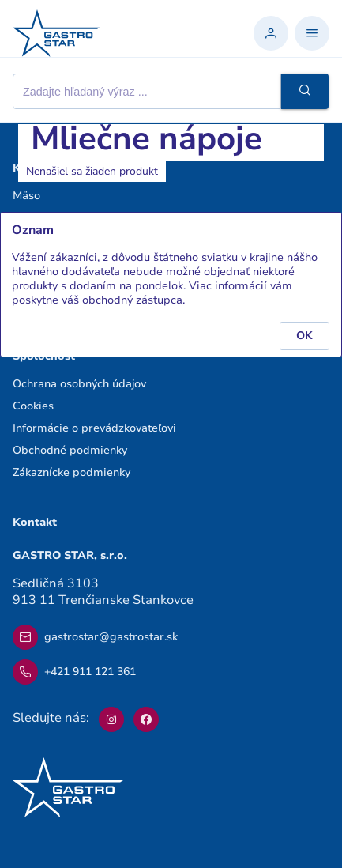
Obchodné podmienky (70, 450)
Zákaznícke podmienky (71, 472)
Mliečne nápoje (147, 139)
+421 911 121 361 (74, 672)
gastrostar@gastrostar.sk (95, 637)
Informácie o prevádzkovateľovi (94, 428)
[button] (305, 91)
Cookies (33, 406)
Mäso (26, 196)
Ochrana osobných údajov (79, 384)
